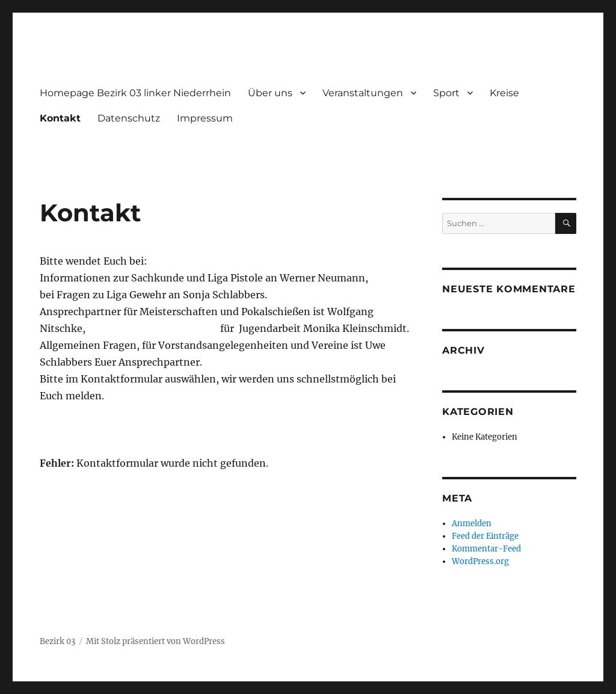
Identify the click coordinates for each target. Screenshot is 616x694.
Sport (446, 93)
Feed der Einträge (485, 536)
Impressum (205, 118)
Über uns (270, 93)
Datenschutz (129, 118)
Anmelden (472, 524)
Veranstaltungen (363, 93)
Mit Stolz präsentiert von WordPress (156, 641)
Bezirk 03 (57, 641)
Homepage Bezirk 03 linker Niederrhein (135, 93)
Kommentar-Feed (486, 549)
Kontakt (60, 118)
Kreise (504, 93)
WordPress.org (480, 561)
